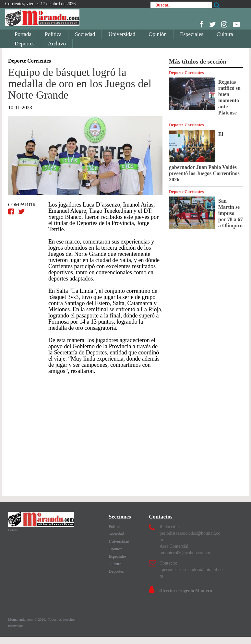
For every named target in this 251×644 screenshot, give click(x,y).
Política (53, 34)
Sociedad (85, 34)
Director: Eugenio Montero (186, 591)
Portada (23, 34)
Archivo (57, 44)
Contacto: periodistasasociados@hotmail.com (191, 570)
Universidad (122, 34)
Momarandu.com (21, 619)
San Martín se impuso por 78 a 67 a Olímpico (231, 213)
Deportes (24, 44)
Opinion (116, 549)
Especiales (192, 34)
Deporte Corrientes (186, 72)
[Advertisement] (85, 432)
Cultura (225, 34)
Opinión (158, 34)
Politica (115, 526)
